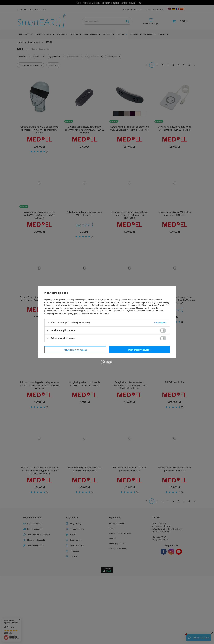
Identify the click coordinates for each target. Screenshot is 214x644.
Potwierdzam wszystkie (139, 350)
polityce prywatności (74, 305)
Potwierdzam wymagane (75, 350)
